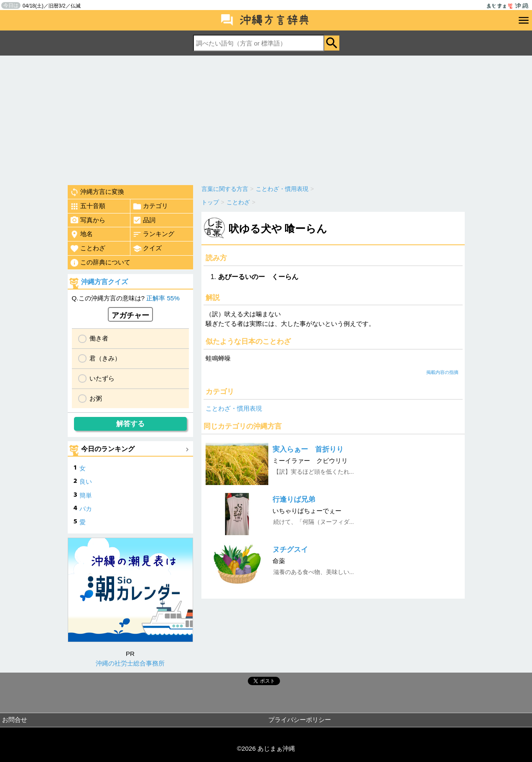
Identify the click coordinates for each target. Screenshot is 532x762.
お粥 (96, 398)
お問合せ (15, 720)
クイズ (147, 249)
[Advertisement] (266, 118)
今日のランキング (108, 449)
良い (86, 481)
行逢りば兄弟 (294, 499)
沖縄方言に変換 (97, 192)
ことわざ (88, 249)
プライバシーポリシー (300, 720)
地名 (81, 234)
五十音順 (88, 206)
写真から (88, 220)
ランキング (153, 234)
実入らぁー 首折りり (308, 449)
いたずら (102, 378)
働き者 (99, 338)
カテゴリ (150, 206)
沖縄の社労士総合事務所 (130, 663)
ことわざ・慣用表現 (234, 408)
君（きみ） (105, 358)
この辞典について (100, 263)
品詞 (144, 220)
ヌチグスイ (290, 550)
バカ (86, 509)
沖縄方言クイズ (104, 282)
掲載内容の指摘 (442, 372)
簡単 (86, 495)
